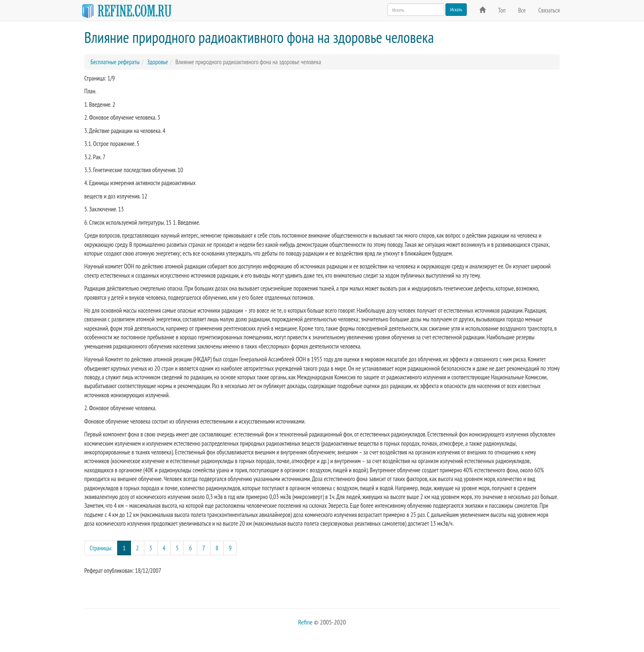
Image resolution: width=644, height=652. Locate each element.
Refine (305, 622)
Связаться (549, 10)
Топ (502, 10)
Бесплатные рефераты (115, 62)
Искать (456, 9)
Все (522, 10)
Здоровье (157, 62)
